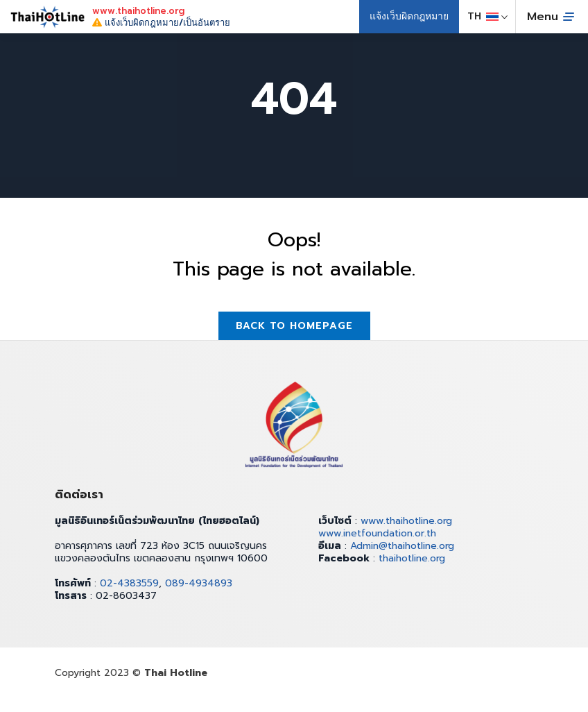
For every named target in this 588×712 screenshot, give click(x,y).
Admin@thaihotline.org (402, 546)
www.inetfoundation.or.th (377, 533)
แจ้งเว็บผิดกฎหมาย (409, 16)
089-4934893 (199, 583)
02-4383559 (129, 583)
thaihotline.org (412, 558)
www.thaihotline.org (406, 521)
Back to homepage (294, 326)
